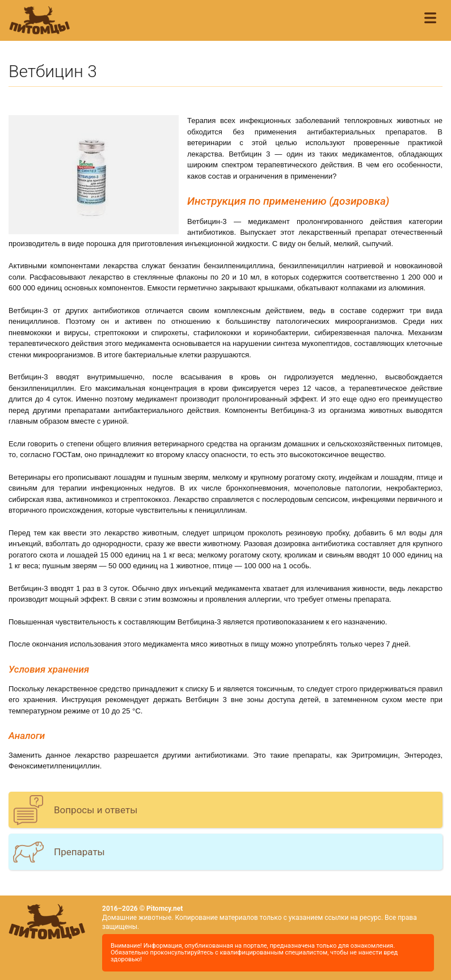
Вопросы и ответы (96, 810)
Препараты (79, 852)
